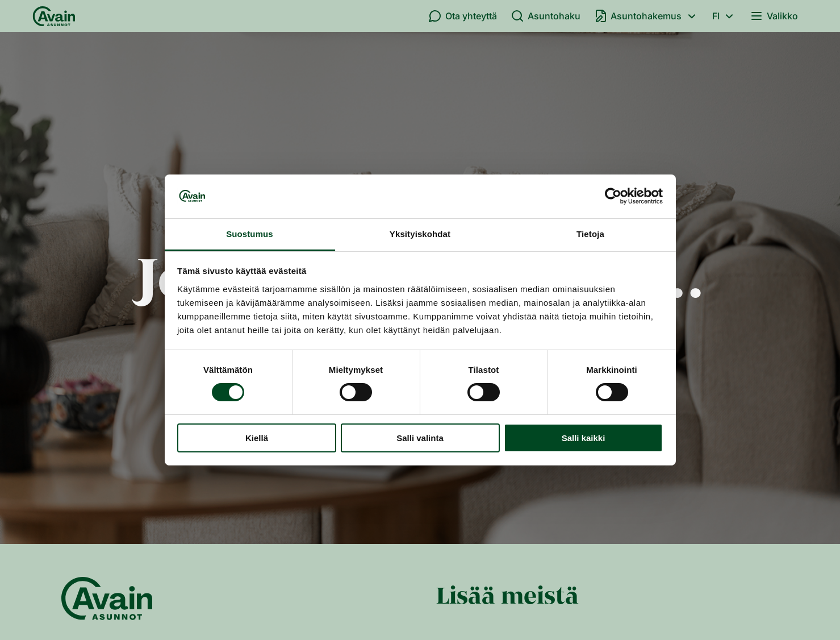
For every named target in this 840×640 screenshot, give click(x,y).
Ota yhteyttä (463, 16)
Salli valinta (420, 438)
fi (724, 16)
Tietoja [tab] (590, 234)
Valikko (774, 16)
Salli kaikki (584, 438)
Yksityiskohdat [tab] (420, 234)
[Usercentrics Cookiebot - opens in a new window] (613, 196)
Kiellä (257, 438)
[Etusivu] (54, 16)
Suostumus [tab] (250, 234)
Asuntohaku (546, 16)
